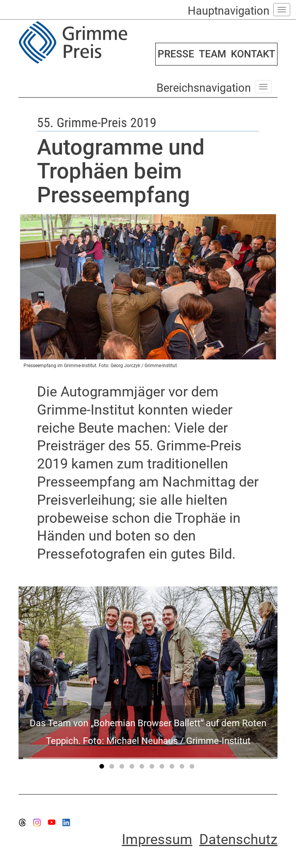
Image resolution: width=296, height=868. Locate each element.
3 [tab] (123, 768)
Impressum (157, 839)
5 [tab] (143, 768)
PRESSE (176, 54)
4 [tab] (133, 768)
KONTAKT (253, 54)
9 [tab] (183, 768)
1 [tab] (103, 768)
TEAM (213, 54)
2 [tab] (113, 768)
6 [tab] (153, 768)
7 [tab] (163, 768)
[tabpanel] (148, 673)
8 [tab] (173, 768)
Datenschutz (238, 839)
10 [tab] (193, 768)
